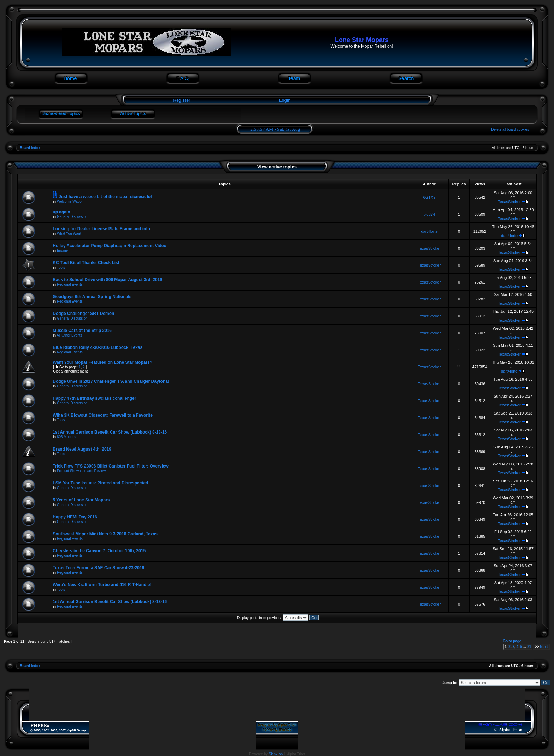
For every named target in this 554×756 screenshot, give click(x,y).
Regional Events (70, 284)
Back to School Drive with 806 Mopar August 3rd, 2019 (107, 280)
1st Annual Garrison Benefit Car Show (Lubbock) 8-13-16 (110, 432)
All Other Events (69, 335)
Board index (30, 148)
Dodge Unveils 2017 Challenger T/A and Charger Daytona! (111, 381)
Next (544, 647)
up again (61, 212)
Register (181, 100)
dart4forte (429, 231)
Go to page (512, 641)
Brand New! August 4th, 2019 (82, 449)
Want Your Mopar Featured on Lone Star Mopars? (102, 362)
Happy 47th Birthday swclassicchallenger (94, 398)
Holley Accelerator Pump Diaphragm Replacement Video (109, 246)
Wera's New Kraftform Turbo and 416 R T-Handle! (102, 585)
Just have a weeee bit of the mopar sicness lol (105, 197)
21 (529, 647)
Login (285, 100)
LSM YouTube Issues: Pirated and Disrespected (100, 483)
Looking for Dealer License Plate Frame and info (101, 229)
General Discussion (72, 217)
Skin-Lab (276, 754)
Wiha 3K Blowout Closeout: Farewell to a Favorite (103, 415)
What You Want (69, 234)
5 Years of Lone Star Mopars (81, 500)
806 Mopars (66, 437)
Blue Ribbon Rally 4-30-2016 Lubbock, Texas (98, 347)
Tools (61, 267)
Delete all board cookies (510, 129)
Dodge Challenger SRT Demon (83, 314)
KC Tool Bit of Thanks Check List (86, 263)
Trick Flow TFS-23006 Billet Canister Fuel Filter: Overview (110, 466)
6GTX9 (429, 197)
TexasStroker (509, 202)
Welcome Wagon (70, 201)
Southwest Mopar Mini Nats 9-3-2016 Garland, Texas (105, 534)
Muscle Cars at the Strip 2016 (82, 331)
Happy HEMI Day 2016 (75, 517)
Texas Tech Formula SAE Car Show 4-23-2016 (98, 568)
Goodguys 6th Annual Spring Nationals (92, 297)
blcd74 (429, 214)
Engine (62, 251)
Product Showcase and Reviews (82, 471)
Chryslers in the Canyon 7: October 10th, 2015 (99, 551)
